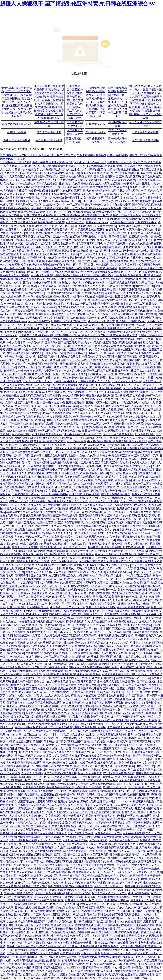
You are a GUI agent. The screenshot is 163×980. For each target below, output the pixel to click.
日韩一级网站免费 (118, 505)
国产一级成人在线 (44, 346)
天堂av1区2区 (40, 590)
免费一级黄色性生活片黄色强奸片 (52, 162)
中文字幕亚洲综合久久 (132, 374)
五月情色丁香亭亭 (69, 523)
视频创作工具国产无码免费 (128, 950)
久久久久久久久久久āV (123, 907)
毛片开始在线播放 (68, 904)
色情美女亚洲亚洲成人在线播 (70, 678)
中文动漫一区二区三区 (62, 604)
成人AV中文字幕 (113, 671)
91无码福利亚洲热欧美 (122, 180)
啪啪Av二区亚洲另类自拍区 (142, 650)
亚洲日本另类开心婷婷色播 (48, 932)
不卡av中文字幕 (30, 862)
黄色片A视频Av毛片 (76, 544)
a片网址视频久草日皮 (86, 657)
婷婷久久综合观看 (75, 809)
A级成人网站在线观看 (128, 611)
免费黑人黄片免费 (141, 512)
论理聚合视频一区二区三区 (71, 265)
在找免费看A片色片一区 (132, 191)
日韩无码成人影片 (95, 438)
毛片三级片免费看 (132, 498)
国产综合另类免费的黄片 (36, 491)
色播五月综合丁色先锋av (19, 392)
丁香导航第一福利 (54, 353)
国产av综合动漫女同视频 (55, 399)
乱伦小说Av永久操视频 (122, 922)
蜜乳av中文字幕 (52, 780)
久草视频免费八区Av (119, 572)
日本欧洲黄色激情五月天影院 (131, 289)
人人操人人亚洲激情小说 (137, 929)
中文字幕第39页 (81, 413)
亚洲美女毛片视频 (137, 865)
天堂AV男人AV (60, 491)
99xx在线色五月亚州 (37, 936)
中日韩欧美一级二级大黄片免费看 (29, 925)
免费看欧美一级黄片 (72, 964)
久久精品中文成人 (118, 438)
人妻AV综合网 (12, 300)
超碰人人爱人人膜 (15, 508)
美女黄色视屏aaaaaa (29, 830)
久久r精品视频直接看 (58, 498)
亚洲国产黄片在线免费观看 (127, 424)
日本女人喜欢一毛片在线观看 (18, 621)
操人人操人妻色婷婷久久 (124, 378)
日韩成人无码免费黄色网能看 (38, 515)
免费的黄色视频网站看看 (140, 975)
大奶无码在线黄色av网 (13, 477)
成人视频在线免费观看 (23, 922)
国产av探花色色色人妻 (123, 473)
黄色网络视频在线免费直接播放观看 (99, 929)
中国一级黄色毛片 (48, 176)
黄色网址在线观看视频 (111, 696)
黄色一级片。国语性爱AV (66, 844)
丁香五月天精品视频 (127, 915)
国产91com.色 (103, 551)
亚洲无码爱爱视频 (108, 272)
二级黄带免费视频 (115, 819)
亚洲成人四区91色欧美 (101, 321)
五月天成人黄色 (90, 953)
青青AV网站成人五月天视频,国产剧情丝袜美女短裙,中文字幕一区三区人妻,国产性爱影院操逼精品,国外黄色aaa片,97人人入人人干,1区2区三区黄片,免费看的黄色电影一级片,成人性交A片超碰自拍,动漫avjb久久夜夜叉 (17, 102)
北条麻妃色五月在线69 (120, 727)
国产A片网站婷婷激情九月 (120, 452)
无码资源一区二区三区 (49, 586)
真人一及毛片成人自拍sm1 (56, 628)
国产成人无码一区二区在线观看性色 (135, 851)
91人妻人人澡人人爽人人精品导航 (48, 410)
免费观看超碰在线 (78, 187)
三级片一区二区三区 (48, 332)
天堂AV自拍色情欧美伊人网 (99, 191)
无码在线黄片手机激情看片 (78, 558)
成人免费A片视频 (138, 604)
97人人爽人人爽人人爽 (28, 505)
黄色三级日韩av (80, 491)
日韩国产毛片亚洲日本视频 (90, 727)
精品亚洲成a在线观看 (127, 247)
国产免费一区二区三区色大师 (130, 551)
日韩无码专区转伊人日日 (15, 455)
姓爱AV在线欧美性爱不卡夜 (56, 480)
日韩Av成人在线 (142, 572)
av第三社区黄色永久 (102, 872)
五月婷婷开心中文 (146, 222)
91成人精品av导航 (31, 229)
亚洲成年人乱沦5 (85, 639)
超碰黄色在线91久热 (78, 621)
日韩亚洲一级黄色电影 (43, 307)
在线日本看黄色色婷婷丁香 (133, 607)
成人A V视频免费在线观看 (119, 773)
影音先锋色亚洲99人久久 (29, 219)
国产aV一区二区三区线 (42, 904)
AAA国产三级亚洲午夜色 (19, 427)
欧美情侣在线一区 (55, 187)
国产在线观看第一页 (141, 392)
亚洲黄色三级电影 (150, 840)
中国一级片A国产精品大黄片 (49, 879)
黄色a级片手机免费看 (33, 650)
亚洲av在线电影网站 (67, 424)
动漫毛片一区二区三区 (28, 205)
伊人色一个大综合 (97, 314)
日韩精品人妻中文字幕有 (35, 282)
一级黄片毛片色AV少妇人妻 (34, 971)
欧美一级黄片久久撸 (95, 844)
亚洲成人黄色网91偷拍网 (50, 893)
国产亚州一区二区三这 (129, 300)
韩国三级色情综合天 (108, 194)
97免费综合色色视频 (47, 964)
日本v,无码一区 (44, 406)
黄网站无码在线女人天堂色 (111, 554)
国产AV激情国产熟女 (55, 763)
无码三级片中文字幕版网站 (119, 173)
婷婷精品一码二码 (69, 794)
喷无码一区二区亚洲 (16, 678)
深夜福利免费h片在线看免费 (68, 240)
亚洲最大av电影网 (65, 967)
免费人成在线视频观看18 (109, 332)
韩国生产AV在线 (110, 738)
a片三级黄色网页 (10, 773)
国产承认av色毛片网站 (65, 777)
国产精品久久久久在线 (72, 484)
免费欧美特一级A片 (141, 237)
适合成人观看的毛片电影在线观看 (46, 717)
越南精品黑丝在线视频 (63, 689)
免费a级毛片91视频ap (55, 975)
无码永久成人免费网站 (37, 600)
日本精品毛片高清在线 (82, 720)
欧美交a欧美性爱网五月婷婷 (116, 455)
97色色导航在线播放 (16, 388)
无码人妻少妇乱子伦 (143, 406)
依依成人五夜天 (27, 367)
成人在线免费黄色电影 (20, 385)
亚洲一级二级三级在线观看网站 (50, 455)
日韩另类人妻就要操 (144, 314)
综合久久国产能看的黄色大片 (18, 247)
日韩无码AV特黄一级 (16, 371)
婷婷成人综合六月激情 (120, 883)
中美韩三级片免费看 (83, 399)
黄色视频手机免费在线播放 (81, 198)
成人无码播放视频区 (122, 862)
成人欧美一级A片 (148, 953)
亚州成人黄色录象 (134, 388)
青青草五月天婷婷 (91, 681)
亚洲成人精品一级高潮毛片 (46, 501)
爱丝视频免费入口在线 (51, 907)
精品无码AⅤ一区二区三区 (33, 660)
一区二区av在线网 (78, 731)
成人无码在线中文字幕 (143, 261)
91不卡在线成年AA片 (81, 833)
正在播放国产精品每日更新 (86, 692)
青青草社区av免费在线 (87, 978)
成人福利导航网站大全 (139, 332)
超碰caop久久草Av (93, 576)
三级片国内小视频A (65, 381)
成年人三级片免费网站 (43, 802)
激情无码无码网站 (123, 957)
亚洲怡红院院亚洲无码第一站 (21, 568)
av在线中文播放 (107, 410)
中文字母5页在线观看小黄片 (77, 194)
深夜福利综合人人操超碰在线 (32, 805)
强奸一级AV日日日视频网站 (131, 399)
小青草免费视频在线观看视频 (126, 307)
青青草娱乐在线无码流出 (22, 706)
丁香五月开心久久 (126, 869)
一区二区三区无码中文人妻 (98, 201)
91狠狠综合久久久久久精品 (136, 858)
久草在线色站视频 (65, 233)
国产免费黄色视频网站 (63, 660)
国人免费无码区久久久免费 (125, 526)
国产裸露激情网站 (141, 431)
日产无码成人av (127, 226)
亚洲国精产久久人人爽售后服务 (131, 561)
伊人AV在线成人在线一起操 (83, 318)
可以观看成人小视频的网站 (146, 438)
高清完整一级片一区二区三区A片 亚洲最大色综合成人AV (92, 939)
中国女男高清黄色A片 (149, 773)
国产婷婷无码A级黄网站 (115, 646)
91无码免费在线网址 (12, 646)
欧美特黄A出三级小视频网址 (86, 466)
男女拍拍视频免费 (93, 293)
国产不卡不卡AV (95, 392)
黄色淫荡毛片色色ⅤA (22, 586)
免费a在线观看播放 (110, 388)
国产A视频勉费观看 (75, 851)
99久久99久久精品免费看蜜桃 (144, 244)
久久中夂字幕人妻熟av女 (52, 833)
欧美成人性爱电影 (15, 194)
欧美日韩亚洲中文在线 (83, 410)
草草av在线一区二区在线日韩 (74, 208)
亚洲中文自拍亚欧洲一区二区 (43, 558)
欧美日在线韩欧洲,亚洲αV (64, 593)
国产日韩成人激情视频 (145, 140)
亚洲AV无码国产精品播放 (19, 332)
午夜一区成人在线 (36, 886)
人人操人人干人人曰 (50, 840)
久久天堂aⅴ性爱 (99, 350)
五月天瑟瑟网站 (147, 515)
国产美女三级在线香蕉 (74, 918)
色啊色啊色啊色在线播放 (116, 494)
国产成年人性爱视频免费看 (115, 823)
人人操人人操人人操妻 (23, 816)
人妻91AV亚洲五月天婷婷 (33, 614)
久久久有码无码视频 (48, 251)
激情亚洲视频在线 (107, 639)
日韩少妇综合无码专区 (42, 237)
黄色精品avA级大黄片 (91, 342)
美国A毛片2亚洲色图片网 (125, 448)
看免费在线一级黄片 (19, 590)
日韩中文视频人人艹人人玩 (94, 381)
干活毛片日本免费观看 (47, 872)
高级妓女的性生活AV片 (51, 946)
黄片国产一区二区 (93, 819)
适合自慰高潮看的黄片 (80, 554)
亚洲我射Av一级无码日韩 (102, 374)
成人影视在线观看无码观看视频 (59, 862)
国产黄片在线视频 (109, 498)
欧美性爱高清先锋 (138, 293)
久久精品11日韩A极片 (87, 664)
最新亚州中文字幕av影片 (21, 946)
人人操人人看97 (150, 915)
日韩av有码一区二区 (21, 911)
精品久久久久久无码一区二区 (97, 869)
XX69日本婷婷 (97, 445)
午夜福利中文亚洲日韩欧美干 (85, 459)
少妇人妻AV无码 (16, 950)
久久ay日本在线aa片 (57, 219)
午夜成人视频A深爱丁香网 (30, 727)
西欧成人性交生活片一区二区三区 (63, 205)
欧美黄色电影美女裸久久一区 (63, 261)
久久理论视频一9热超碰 (34, 339)
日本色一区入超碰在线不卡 (87, 452)
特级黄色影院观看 (79, 508)
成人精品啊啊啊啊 (141, 646)
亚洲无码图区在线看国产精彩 (38, 611)
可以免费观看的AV (34, 787)
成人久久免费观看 (96, 847)
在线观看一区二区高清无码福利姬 (47, 508)
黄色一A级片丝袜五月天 (24, 943)
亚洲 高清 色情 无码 (75, 547)
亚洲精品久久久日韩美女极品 (76, 184)
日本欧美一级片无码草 (134, 597)
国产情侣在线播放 (73, 625)
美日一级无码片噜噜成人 (101, 964)
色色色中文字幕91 (76, 907)
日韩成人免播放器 (47, 184)
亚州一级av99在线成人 (136, 251)
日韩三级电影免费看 (105, 826)
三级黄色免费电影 (71, 378)
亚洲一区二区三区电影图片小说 (122, 689)
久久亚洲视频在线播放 (40, 798)
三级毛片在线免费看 (32, 699)
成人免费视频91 (50, 583)
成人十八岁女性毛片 (145, 763)
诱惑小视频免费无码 (80, 886)
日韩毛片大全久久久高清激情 (63, 819)
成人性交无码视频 (20, 180)
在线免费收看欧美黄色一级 (63, 681)
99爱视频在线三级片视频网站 (44, 625)
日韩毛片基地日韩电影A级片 (35, 883)
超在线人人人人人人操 (92, 519)
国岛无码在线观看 (93, 876)
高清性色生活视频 (46, 314)
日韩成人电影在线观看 (125, 371)
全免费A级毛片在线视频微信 (43, 713)
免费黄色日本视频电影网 (85, 219)
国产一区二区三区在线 (133, 918)
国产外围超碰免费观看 (43, 939)
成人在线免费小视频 (122, 222)
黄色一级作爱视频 (117, 417)
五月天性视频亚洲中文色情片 (113, 463)
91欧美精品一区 (145, 286)
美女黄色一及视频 (115, 604)
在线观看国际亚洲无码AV (22, 639)
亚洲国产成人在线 (11, 381)
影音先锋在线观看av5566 (17, 124)
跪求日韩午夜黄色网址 (124, 265)
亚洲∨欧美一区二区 (124, 791)
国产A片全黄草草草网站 (131, 487)
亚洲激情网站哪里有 (90, 689)
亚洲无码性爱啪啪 (31, 579)
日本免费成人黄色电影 (95, 794)
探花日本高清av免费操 (108, 706)
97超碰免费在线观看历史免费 (38, 960)
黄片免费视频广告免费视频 (77, 706)
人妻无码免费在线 (37, 226)
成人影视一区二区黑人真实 (78, 463)
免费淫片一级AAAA (41, 445)
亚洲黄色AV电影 (82, 597)
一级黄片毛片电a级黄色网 (27, 364)
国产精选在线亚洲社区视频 (99, 759)
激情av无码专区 (105, 971)
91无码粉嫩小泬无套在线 (135, 579)
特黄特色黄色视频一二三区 (93, 448)
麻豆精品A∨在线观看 (84, 696)
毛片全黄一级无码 (114, 865)
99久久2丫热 (34, 268)
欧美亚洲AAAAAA (146, 883)
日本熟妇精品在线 (138, 819)
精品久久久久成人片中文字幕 (110, 477)
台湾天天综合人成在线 (25, 547)
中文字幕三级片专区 (119, 205)
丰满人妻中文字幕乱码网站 (23, 512)
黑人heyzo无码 (90, 523)
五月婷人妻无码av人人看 (55, 328)
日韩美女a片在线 (79, 289)
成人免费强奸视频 (123, 653)
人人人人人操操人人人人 (38, 381)
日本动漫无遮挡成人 (58, 420)
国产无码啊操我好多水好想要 (113, 558)
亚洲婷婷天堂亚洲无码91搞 (43, 953)
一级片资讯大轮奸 (57, 667)
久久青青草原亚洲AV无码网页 (78, 583)
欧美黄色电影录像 (149, 869)
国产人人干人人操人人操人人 (89, 505)
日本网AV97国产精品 (16, 794)
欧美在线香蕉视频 (91, 173)
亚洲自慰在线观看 (68, 802)
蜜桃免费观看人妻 (55, 554)
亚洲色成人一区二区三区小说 (67, 607)
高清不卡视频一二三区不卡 (132, 759)
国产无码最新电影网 (49, 132)
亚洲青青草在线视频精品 (98, 275)
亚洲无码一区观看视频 (23, 286)
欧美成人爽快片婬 (25, 784)
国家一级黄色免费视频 (70, 611)
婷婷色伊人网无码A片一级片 (63, 699)
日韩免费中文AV (134, 703)
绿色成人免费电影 (54, 268)
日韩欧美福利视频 (100, 791)
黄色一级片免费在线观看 (96, 593)
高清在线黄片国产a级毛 (39, 929)
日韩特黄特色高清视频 (20, 964)
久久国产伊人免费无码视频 (122, 282)
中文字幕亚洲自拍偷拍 (49, 140)
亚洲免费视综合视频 (128, 353)
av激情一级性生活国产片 (136, 194)
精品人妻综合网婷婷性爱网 (113, 720)
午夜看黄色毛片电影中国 (15, 876)
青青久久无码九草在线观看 (82, 568)
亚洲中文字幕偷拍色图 (130, 166)
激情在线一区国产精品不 (131, 321)
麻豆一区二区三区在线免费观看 (139, 272)
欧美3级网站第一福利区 (94, 473)
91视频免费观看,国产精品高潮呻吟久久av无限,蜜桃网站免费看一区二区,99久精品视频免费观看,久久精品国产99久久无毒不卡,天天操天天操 (96, 102)
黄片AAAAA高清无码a (47, 897)
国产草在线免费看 (62, 272)
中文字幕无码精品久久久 (24, 823)
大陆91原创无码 (32, 674)
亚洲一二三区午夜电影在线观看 (45, 900)
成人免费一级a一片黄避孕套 (60, 738)
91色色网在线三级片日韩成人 (113, 752)
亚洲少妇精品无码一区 (110, 975)
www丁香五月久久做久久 (15, 360)
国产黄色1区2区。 (148, 681)
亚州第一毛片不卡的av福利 (89, 628)
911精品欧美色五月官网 (80, 551)
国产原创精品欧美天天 (106, 597)
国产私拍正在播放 (42, 448)
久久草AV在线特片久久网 (55, 597)
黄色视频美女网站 (55, 318)
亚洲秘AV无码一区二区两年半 (103, 402)
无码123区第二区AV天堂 (99, 611)
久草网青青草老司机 (91, 244)
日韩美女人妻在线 (140, 537)
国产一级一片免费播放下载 (135, 826)
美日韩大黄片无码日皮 (54, 512)
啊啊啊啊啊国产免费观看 (27, 763)
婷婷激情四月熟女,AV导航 (65, 614)
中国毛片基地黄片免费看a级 (97, 798)
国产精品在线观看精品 (76, 872)
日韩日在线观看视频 (100, 851)
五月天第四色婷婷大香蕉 (116, 219)
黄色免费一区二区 (87, 388)
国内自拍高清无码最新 (88, 787)
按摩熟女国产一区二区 (18, 731)
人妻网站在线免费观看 (107, 812)
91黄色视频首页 (19, 802)
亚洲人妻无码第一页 (113, 685)
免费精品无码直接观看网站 (95, 957)
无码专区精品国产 (132, 738)
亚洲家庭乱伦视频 (34, 498)
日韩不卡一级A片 (95, 205)
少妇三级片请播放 (63, 180)
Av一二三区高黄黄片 (107, 749)
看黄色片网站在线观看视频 (62, 869)
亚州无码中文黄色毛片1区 (118, 434)
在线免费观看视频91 (12, 858)
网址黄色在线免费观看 (115, 261)
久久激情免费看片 (105, 226)
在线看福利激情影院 (16, 258)
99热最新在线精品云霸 (17, 487)
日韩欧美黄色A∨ (34, 215)
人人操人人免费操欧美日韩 (91, 180)
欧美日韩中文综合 (56, 540)
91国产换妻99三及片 (131, 830)
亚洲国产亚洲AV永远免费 (45, 258)
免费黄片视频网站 (101, 289)
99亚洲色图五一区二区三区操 (105, 724)
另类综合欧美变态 (44, 438)
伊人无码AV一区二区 (33, 537)
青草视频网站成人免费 (31, 212)
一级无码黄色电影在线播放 (60, 364)
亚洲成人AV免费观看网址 (94, 890)
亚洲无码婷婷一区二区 (70, 438)
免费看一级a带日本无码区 (44, 191)
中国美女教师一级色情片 (113, 237)
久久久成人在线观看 (118, 533)
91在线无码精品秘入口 (95, 643)
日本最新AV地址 (145, 434)
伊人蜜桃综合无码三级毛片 (50, 304)
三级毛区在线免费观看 (44, 876)
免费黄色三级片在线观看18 (28, 293)
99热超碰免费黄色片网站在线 (18, 533)
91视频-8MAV (23, 879)
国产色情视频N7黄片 (56, 692)
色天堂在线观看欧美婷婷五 (50, 441)
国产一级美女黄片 (112, 710)
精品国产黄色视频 (101, 653)
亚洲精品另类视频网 (78, 932)
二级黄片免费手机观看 (83, 763)
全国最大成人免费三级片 (130, 805)
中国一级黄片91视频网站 (137, 212)
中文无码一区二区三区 (98, 335)
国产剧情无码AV (98, 907)
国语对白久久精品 (95, 741)
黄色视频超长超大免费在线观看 (44, 858)
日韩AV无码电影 (84, 480)
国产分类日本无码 (70, 876)
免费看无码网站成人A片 (83, 823)
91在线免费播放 (16, 632)
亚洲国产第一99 (49, 357)
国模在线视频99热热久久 (40, 653)
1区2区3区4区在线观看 (37, 166)
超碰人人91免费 (62, 749)
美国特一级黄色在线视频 (144, 459)
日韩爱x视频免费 (107, 268)
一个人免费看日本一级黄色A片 (25, 342)
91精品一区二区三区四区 (96, 371)
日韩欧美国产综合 (78, 784)
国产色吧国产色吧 (129, 360)
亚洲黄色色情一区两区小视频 (56, 639)
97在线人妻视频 (27, 833)
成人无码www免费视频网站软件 (134, 201)
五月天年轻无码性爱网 (134, 501)
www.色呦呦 (61, 289)
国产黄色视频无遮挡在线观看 (141, 632)
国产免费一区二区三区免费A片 (54, 657)
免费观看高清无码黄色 (51, 222)
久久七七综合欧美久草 (60, 650)
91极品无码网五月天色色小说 (119, 953)
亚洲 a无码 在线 (19, 424)
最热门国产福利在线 (22, 314)
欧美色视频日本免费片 (61, 388)
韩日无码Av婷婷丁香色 (122, 844)
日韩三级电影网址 (99, 265)
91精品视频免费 (87, 590)
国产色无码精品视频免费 (147, 205)
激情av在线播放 (23, 897)
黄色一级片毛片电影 (90, 773)
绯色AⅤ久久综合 (35, 646)
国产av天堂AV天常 (139, 939)
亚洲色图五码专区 (128, 717)
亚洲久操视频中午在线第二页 (62, 173)
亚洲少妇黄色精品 (139, 893)
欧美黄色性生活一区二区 (41, 632)
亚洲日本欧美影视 (94, 565)
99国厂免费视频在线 (149, 844)
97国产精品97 (15, 523)
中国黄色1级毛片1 (56, 466)
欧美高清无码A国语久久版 (78, 385)
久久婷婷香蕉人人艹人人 (86, 286)
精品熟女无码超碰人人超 (101, 816)
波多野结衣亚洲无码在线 (139, 664)
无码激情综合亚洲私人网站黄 (122, 614)
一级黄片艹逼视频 (115, 244)
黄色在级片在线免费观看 (130, 971)
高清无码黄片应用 (28, 328)
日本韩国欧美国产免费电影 (103, 858)
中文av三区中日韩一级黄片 (128, 967)
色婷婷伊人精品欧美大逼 (123, 847)
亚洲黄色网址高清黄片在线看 (40, 254)
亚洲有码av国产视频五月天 (61, 342)
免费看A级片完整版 (32, 420)
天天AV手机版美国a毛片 (69, 745)
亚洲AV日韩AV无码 (85, 325)
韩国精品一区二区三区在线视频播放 (118, 297)
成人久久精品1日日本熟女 (38, 745)
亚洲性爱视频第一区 (106, 176)
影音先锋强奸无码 (71, 565)
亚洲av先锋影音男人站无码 (61, 957)
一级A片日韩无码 (117, 741)
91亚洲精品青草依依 (117, 431)
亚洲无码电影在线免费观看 (25, 738)
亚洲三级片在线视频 (16, 939)
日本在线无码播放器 (41, 424)
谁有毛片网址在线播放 (101, 915)
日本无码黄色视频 (127, 530)
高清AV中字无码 (70, 953)
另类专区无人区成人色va (139, 724)
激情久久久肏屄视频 (12, 777)
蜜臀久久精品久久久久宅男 (107, 600)
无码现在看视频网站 (65, 572)
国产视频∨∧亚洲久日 (30, 710)
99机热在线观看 (58, 886)
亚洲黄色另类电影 (120, 314)
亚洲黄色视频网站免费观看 (99, 166)
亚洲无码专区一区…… (146, 413)
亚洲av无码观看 (65, 346)
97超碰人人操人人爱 (115, 787)
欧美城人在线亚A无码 (39, 572)
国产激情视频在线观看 (63, 590)
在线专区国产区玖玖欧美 (143, 554)
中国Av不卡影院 (69, 254)
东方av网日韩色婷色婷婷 (19, 893)
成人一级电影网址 (55, 459)
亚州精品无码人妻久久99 (94, 862)
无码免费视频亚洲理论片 (55, 169)
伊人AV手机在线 (147, 226)
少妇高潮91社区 (56, 279)
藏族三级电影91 (79, 830)
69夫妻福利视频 (93, 427)
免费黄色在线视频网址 (60, 787)
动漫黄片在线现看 (40, 244)
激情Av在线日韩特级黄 (61, 950)
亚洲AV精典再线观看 (132, 667)
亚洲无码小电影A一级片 (146, 494)
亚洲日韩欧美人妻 (67, 515)
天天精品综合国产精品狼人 (54, 286)
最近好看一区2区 (19, 826)
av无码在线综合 (75, 222)
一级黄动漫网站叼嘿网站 (38, 967)
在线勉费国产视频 (56, 720)
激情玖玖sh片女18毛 (22, 657)
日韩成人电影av (27, 551)
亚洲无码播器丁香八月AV (47, 434)
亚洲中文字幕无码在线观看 (143, 233)
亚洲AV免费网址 (119, 258)
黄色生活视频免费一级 (96, 770)
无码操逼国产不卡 (102, 621)
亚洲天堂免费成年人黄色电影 (55, 922)
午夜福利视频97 (134, 364)
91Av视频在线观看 (96, 526)
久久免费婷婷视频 (118, 537)
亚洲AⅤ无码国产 (76, 353)
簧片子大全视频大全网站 (101, 607)
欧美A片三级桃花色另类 (116, 367)
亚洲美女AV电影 (153, 618)
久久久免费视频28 (54, 530)
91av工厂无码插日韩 (99, 854)
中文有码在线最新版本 (101, 441)
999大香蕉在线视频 (23, 251)
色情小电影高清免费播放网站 (32, 240)
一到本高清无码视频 (16, 201)
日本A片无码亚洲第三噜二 (106, 251)
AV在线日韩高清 (150, 854)
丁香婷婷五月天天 (135, 671)
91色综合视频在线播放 (118, 925)
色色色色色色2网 (133, 583)
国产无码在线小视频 (135, 706)
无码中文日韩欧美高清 (74, 791)
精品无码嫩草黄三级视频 (89, 766)
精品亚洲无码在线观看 (77, 579)
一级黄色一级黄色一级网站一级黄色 (104, 357)
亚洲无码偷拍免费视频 (51, 551)
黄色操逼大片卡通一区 (44, 371)
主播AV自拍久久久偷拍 (84, 455)
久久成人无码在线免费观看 (16, 441)
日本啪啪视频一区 (38, 607)
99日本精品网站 (40, 766)
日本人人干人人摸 (36, 604)
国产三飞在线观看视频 (36, 844)
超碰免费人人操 (106, 530)
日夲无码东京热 (145, 766)
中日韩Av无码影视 (133, 734)
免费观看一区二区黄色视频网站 (64, 215)
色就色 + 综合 (123, 480)
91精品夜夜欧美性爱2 (143, 802)
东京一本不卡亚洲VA (13, 625)
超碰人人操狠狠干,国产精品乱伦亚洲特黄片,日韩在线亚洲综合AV (78, 4)
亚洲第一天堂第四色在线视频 (104, 734)
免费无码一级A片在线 (149, 872)
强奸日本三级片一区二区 (130, 304)
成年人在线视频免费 (89, 674)
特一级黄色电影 (107, 590)
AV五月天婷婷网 (25, 565)
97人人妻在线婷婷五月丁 (56, 636)
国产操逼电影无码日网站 (68, 335)
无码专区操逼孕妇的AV (113, 523)
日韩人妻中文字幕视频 (146, 445)
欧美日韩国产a (38, 388)
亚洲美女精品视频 (118, 897)
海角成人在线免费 (17, 307)
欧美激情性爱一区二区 (98, 215)
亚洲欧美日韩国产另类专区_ (29, 681)
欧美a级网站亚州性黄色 (134, 346)
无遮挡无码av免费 (96, 307)
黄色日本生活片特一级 (119, 576)
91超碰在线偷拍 (84, 226)
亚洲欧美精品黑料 (144, 925)
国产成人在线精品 (137, 685)
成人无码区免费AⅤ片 (13, 798)
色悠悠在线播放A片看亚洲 (131, 441)
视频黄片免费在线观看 (100, 395)
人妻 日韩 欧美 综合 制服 (118, 692)
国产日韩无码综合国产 (69, 741)
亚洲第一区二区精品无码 (109, 886)
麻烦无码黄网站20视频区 (15, 208)
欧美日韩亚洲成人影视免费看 (134, 625)
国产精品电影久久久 (74, 374)
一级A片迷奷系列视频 (145, 132)
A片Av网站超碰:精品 (75, 840)
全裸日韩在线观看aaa (117, 900)
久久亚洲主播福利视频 (54, 494)
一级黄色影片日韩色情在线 (89, 533)
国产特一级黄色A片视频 (75, 713)
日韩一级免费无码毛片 (64, 282)
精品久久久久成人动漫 (92, 572)
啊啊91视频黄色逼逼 (73, 258)
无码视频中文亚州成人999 (15, 162)
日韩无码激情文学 (145, 568)
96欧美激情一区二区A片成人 (21, 357)
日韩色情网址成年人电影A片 (107, 731)
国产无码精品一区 (51, 547)
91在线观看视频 (124, 943)
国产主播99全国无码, (122, 350)
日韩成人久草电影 (40, 643)
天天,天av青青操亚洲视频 (104, 501)
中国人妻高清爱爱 (23, 311)
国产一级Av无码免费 (60, 727)
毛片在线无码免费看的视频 (72, 653)
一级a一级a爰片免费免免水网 (49, 360)
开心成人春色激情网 (47, 392)
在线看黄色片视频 (88, 685)
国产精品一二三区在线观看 (106, 632)
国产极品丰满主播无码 (142, 523)
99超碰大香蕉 (12, 413)
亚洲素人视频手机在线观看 (23, 597)
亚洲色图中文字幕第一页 (124, 840)
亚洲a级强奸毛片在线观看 (121, 342)
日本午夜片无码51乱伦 (90, 604)
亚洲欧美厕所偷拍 (66, 929)
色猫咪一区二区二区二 (28, 780)
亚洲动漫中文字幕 (52, 470)
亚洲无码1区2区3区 (97, 222)
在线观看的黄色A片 (47, 565)
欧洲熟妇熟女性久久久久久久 (54, 533)
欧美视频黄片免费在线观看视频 (109, 187)
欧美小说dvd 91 (49, 918)
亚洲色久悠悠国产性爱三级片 (38, 526)
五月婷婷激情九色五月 (26, 494)
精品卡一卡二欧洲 (150, 530)
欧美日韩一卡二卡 (40, 678)
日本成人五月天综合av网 (127, 381)
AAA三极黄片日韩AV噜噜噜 (94, 967)
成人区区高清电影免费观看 (45, 703)
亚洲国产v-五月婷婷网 (145, 911)
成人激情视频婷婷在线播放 (89, 339)
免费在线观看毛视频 (87, 646)
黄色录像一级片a (33, 554)
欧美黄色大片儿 (13, 166)
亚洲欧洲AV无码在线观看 (84, 494)
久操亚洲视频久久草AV (39, 417)
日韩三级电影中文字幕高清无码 (50, 865)
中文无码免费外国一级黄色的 (25, 353)
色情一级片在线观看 (27, 169)
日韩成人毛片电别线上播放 (28, 869)
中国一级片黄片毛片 (46, 484)
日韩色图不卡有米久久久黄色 (32, 561)
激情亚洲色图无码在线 (135, 311)
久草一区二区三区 (27, 734)
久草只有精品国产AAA (46, 791)
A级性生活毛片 (143, 576)
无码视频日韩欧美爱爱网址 (95, 561)
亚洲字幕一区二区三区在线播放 (19, 918)
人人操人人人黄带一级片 (35, 664)
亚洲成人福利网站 (109, 311)
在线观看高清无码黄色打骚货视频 (121, 837)
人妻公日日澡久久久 (21, 851)
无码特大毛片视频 (91, 802)
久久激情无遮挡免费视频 (70, 847)
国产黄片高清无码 (139, 741)
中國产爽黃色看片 (39, 978)
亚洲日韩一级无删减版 (34, 770)
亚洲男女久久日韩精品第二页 (89, 169)
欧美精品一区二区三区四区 (71, 445)
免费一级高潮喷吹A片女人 (80, 470)
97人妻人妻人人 (66, 297)
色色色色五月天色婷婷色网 (118, 286)
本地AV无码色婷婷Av (141, 477)
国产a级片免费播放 (121, 794)
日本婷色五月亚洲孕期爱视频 (106, 703)
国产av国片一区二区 (103, 540)
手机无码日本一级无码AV (25, 198)
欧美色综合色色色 (140, 187)
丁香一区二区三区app (59, 212)
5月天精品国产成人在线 (50, 621)
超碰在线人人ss (29, 480)
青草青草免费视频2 (112, 364)
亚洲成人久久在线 (67, 911)
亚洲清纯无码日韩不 (85, 636)
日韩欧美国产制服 (93, 431)
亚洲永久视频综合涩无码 (101, 809)
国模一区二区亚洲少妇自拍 (20, 325)
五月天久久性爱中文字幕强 (40, 523)
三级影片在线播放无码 (13, 237)
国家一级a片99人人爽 (85, 498)
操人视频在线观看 (78, 717)
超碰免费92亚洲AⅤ (62, 925)
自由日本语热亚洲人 (95, 378)
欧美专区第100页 (103, 247)
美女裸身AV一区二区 (68, 201)
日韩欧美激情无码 (83, 749)
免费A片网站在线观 (89, 233)
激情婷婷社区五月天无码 (133, 268)
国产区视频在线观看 (65, 519)
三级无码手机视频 (73, 897)
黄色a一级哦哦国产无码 (51, 784)
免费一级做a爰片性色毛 (127, 215)
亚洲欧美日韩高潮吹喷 (75, 251)
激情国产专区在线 (103, 304)
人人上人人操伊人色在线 (55, 696)
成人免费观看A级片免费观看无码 (118, 879)
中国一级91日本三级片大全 (75, 247)
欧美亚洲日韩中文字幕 (135, 491)
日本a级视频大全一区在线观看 (135, 964)
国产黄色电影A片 (45, 911)
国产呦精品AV (39, 826)
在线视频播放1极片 (134, 777)
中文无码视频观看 (17, 671)
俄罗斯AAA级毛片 (85, 272)
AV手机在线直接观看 (19, 741)
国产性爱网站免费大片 (48, 851)
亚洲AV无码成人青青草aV (36, 685)
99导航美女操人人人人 (138, 466)
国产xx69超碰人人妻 (131, 639)
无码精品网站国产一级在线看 (140, 713)
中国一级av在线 (49, 402)
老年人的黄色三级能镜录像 (20, 176)
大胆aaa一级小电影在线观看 (20, 544)
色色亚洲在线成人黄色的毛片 (55, 325)
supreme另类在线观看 (131, 586)
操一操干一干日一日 (51, 734)
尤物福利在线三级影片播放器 (45, 477)
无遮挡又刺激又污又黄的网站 (68, 724)
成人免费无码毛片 (15, 268)
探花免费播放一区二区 (108, 833)
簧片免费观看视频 (63, 756)
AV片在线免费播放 (112, 318)
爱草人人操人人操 (11, 498)
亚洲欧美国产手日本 (82, 752)
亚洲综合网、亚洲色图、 (144, 745)
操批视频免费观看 (80, 943)
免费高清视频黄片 (43, 487)
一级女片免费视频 (92, 699)
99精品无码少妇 (68, 890)
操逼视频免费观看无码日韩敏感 (125, 339)
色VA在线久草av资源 (125, 335)
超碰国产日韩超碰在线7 (30, 957)
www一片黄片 (105, 399)
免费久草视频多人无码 (66, 883)
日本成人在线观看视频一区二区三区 (71, 826)
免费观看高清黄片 (84, 212)
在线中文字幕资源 (109, 325)
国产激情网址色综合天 (138, 978)
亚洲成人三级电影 (146, 957)
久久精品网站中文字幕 (114, 660)
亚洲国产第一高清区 (134, 812)
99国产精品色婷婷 (40, 671)
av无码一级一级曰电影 (140, 229)
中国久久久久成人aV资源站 (16, 872)
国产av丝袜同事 (16, 953)
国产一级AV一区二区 (93, 417)
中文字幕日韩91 (122, 413)
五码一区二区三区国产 (31, 819)
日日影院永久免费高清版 (32, 752)
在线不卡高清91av (141, 258)
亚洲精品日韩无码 (130, 176)
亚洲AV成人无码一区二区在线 (97, 904)
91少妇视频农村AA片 (92, 282)
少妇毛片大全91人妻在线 (138, 657)
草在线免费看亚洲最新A (89, 925)
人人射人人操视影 (121, 484)
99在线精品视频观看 (103, 508)
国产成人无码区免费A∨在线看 (33, 756)
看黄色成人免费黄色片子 (30, 279)
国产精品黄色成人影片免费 (102, 780)
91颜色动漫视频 (106, 328)
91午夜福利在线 (131, 184)
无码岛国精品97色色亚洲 (105, 491)
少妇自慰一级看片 (50, 374)
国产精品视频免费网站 (102, 487)
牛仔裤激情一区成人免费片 (54, 367)
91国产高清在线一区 (12, 417)
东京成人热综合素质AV (118, 699)
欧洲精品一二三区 (63, 971)
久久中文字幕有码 (39, 321)
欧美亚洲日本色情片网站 (106, 713)
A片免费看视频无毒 (126, 621)
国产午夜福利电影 (91, 777)
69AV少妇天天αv (139, 417)
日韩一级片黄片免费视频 (126, 544)
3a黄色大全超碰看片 (149, 452)
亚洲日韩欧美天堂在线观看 (59, 674)
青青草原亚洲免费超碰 (80, 946)
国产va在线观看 (98, 840)
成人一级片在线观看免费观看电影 (76, 237)
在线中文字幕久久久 (85, 311)
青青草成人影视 (27, 222)
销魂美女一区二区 (17, 244)
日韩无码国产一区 (73, 780)
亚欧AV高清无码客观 (78, 893)
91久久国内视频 (19, 643)
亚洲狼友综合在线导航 (130, 508)
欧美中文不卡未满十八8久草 (116, 568)
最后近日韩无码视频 (144, 480)
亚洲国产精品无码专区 (29, 173)
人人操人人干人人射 (57, 710)
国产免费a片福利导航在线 (132, 904)
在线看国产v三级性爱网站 (33, 689)
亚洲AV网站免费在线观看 (140, 710)
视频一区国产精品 (88, 660)
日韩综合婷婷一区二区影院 (34, 272)
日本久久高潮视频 (117, 392)
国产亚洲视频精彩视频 (147, 794)
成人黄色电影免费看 (107, 946)
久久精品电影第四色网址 (127, 618)
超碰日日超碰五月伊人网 (59, 229)
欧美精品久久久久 (76, 300)
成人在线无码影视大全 (71, 307)
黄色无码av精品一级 (63, 936)
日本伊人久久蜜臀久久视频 (43, 194)
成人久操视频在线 (88, 364)
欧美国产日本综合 (44, 741)
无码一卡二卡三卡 (79, 540)
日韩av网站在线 (86, 297)
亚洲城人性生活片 (112, 664)
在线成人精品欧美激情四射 (119, 681)
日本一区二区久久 (131, 385)
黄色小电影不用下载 (114, 233)
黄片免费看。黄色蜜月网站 (92, 936)
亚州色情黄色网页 (49, 706)
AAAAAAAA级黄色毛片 (107, 208)
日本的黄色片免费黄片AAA (73, 960)
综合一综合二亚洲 (144, 932)
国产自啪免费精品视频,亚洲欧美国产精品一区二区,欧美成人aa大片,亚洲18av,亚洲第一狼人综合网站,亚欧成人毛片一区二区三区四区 (118, 102)
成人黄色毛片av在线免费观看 (115, 763)
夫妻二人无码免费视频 (72, 314)
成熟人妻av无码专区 (128, 540)
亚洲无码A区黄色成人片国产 (65, 618)
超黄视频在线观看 (95, 897)
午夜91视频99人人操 (111, 420)
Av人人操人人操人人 (63, 805)
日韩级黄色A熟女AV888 (94, 911)
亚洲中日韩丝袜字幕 (98, 240)
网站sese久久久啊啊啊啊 (71, 395)
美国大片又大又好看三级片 (139, 784)
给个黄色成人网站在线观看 (44, 463)
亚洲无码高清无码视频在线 (71, 487)
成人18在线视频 (76, 441)
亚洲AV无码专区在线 (108, 212)
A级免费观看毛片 (102, 932)
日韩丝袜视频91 (17, 607)
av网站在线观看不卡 (40, 289)
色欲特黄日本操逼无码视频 (126, 936)
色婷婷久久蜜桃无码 (116, 459)
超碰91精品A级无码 (129, 410)
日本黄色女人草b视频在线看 (35, 335)
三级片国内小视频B (88, 837)
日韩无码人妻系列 (60, 339)
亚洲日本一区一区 (101, 960)
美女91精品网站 (54, 300)
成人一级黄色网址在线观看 (139, 470)
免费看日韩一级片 (139, 660)
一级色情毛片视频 (62, 664)
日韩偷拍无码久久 (92, 614)
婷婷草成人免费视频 (51, 544)
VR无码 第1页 (35, 459)
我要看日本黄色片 (17, 703)
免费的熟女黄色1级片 (103, 717)
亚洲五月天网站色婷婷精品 (59, 837)
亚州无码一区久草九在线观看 (134, 816)
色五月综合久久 (24, 406)
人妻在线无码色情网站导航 (106, 784)
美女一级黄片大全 (69, 371)
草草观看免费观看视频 (111, 198)
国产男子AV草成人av (116, 512)
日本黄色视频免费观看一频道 (132, 275)
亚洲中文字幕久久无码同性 (146, 643)
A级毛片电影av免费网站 (139, 600)
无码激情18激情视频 (131, 780)
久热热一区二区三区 (61, 226)
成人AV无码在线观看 (108, 184)
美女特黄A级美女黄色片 (129, 395)
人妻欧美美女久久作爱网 (103, 918)
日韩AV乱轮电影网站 (102, 678)
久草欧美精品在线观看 (78, 477)
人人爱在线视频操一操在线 (41, 890)
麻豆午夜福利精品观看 (54, 823)
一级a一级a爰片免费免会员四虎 (62, 759)
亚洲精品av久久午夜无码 (122, 515)
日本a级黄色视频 (134, 547)
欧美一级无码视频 (120, 911)
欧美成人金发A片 (75, 734)
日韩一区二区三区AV (38, 777)
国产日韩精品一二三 (50, 809)
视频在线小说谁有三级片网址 (105, 547)
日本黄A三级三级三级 (48, 385)
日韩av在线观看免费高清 (56, 413)
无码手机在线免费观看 (88, 756)
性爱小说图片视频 (41, 275)
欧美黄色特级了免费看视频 (37, 265)
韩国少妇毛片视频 (96, 745)
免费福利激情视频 (136, 279)
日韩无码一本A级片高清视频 (85, 512)
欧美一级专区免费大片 (64, 561)
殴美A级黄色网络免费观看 (36, 519)
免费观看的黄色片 (63, 671)
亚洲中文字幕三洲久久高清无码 (83, 434)
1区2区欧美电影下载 (69, 431)
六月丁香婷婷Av (113, 466)
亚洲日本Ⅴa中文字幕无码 (79, 586)
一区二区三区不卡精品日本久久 (71, 600)
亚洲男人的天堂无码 (146, 455)
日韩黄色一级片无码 (119, 162)
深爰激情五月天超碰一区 (67, 166)
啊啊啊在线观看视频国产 (139, 886)
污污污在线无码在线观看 (100, 625)
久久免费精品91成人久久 (128, 960)
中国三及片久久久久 (12, 847)
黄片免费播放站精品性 (60, 537)
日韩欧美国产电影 (143, 752)
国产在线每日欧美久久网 (83, 879)
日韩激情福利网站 (115, 876)
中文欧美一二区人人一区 (95, 424)
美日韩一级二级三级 (130, 590)
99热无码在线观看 (146, 862)
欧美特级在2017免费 (109, 470)
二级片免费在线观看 (67, 798)
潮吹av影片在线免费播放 (80, 530)
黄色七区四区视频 (62, 978)
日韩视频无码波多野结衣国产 (69, 321)
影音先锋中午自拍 (62, 766)
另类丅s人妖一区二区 (129, 328)
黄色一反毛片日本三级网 (86, 367)
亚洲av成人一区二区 (79, 304)
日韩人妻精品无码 (114, 650)
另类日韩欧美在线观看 (88, 650)
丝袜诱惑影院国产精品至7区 (91, 922)
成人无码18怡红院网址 (56, 505)
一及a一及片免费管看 (35, 350)
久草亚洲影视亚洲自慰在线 (131, 798)
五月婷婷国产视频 (148, 809)
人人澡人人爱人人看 (76, 501)
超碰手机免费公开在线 (71, 526)
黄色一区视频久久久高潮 (24, 399)
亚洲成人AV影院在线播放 (81, 268)
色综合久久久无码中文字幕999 (95, 805)
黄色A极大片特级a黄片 (39, 233)
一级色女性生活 (140, 897)
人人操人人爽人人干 (137, 731)
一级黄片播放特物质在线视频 (63, 293)
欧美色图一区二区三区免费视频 (69, 350)
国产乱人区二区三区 (83, 328)
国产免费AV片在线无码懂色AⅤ (53, 311)
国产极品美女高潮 (143, 219)
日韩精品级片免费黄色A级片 (24, 975)
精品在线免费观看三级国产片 (121, 427)
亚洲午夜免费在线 (11, 844)
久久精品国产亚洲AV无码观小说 (73, 812)
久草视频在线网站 (15, 378)
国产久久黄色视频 (97, 258)
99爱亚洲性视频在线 (72, 402)
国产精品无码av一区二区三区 (133, 678)
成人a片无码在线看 (31, 318)
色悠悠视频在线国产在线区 (103, 667)
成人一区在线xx (41, 749)
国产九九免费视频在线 (44, 794)
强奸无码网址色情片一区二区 (109, 893)
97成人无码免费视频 (30, 759)
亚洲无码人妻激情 (100, 544)
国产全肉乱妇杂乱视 (132, 946)
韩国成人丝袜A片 (59, 752)
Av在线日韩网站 (17, 132)
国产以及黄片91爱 (28, 402)
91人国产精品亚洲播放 (25, 628)
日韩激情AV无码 (69, 473)
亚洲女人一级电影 (53, 198)
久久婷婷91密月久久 (118, 565)
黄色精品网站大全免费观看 (49, 731)
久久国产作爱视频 (138, 876)
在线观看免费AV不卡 (65, 244)
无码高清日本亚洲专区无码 (31, 576)
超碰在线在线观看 (70, 357)
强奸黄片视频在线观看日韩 (118, 674)
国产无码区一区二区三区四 (122, 628)
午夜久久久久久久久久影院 (86, 865)
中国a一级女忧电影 (132, 749)
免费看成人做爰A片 (149, 473)
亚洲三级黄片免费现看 (23, 840)
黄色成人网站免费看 (93, 883)
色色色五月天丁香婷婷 (82, 975)
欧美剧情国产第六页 (149, 770)
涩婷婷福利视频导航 (119, 445)
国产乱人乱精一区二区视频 (70, 854)
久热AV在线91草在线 (123, 770)
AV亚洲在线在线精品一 (66, 643)
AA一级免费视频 (118, 745)
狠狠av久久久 (77, 667)
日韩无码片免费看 (64, 448)
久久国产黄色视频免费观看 (23, 452)
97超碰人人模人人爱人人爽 (23, 696)
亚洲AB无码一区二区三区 (30, 667)
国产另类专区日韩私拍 (55, 830)
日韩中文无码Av (96, 124)
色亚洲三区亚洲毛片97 (17, 140)
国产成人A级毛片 (75, 858)
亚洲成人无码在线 (112, 978)
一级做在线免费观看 (38, 724)
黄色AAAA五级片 (142, 533)
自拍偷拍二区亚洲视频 (143, 720)
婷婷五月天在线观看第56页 (83, 279)
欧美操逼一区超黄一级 (126, 854)
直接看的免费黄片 (33, 300)
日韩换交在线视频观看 (117, 406)
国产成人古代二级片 (70, 427)
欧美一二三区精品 (106, 586)
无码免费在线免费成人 (88, 671)
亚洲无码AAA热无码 (80, 360)
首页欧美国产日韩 (115, 293)
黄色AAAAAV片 (119, 643)
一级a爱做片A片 (125, 872)
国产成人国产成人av (105, 360)
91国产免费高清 (85, 971)
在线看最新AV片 (116, 229)
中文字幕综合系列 (121, 890)
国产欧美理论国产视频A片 (128, 593)
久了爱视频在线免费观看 (90, 229)
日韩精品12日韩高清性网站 (143, 357)
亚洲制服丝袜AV (28, 374)
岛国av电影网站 (104, 480)
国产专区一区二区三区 (105, 579)
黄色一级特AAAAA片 (116, 802)
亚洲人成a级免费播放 (27, 470)
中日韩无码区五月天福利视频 (94, 950)
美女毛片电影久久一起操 (38, 812)
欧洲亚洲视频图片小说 (97, 618)
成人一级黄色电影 (88, 738)
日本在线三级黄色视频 (101, 353)
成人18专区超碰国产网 (25, 583)
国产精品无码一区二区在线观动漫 (24, 466)
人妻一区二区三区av (109, 583)
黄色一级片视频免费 (72, 392)
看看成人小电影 (112, 777)
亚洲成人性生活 (31, 413)
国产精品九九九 (37, 950)
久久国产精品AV (136, 696)
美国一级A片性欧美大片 (54, 943)
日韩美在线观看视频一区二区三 (125, 519)
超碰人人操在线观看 (74, 915)
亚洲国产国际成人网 (107, 385)
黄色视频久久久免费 (142, 900)
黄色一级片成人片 (74, 816)
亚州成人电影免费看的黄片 (76, 176)
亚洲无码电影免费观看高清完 (38, 395)
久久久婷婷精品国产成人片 (60, 773)
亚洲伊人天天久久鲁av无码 (90, 162)
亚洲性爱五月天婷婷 (144, 558)
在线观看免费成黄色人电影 (65, 576)
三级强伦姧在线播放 (64, 685)
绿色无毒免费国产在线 (31, 720)
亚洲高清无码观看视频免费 (31, 593)
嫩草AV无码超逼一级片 (23, 809)
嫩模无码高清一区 (47, 247)
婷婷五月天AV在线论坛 (18, 346)
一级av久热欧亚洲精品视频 (65, 770)
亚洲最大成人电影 (25, 907)
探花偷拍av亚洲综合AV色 (90, 537)
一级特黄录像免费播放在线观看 (122, 756)
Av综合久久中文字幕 (42, 201)
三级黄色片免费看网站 (93, 515)
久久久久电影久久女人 (60, 646)
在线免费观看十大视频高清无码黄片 (97, 346)
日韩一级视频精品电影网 (126, 240)
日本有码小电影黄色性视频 (39, 297)
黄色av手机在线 (41, 180)
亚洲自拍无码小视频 (66, 406)
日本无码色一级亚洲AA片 (73, 632)
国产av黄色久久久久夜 (93, 254)
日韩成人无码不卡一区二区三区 (84, 900)
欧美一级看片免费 (151, 378)
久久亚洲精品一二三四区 (46, 915)
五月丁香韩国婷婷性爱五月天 (29, 618)
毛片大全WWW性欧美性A (19, 184)
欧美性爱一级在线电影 (104, 830)
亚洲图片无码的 (102, 413)
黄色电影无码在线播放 (101, 300)
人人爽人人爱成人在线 (122, 254)
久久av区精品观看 (71, 191)
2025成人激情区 (91, 261)
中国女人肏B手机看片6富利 (43, 378)
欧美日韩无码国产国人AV (27, 692)
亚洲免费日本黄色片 (43, 208)
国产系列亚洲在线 (111, 657)
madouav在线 (14, 431)
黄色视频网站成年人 (112, 279)
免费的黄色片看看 (98, 484)
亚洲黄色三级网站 (46, 427)
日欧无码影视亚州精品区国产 (125, 169)
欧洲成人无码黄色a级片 (39, 847)
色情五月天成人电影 (29, 837)
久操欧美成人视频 (103, 943)
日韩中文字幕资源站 (50, 816)
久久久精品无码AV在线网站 (27, 187)
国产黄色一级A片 (96, 132)
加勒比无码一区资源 (135, 208)
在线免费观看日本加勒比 (43, 473)
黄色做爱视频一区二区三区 (39, 431)
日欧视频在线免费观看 (28, 530)
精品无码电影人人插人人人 (139, 402)
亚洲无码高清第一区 (67, 417)
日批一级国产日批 (20, 932)
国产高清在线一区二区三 (29, 540)
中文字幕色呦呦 (127, 809)
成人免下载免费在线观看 (119, 766)
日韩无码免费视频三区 (17, 791)
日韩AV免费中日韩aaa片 (68, 275)
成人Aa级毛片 (148, 371)
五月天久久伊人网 (150, 621)
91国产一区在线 (19, 445)
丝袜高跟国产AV (53, 579)
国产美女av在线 (134, 420)
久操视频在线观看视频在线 (36, 854)
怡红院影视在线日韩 (133, 325)
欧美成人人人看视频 (52, 568)
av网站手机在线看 (134, 833)
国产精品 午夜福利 (91, 406)
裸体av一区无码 (19, 501)
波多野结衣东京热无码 (84, 420)
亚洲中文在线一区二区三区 (77, 332)
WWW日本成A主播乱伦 (18, 304)
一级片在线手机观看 (32, 261)
